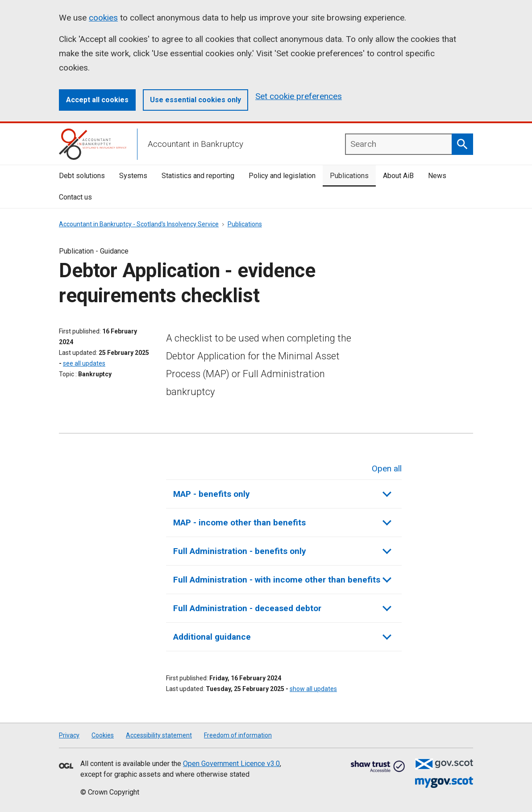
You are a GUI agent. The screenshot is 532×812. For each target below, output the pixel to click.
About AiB (398, 176)
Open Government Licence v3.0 (231, 764)
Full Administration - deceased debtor (282, 608)
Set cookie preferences (299, 96)
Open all (387, 468)
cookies (103, 18)
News (437, 176)
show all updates (313, 689)
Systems (133, 176)
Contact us (75, 197)
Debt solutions (82, 176)
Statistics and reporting (198, 176)
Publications (349, 176)
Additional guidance (282, 636)
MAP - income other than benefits (282, 522)
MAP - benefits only (282, 493)
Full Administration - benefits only (282, 551)
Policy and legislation (282, 176)
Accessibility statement (159, 735)
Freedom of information (238, 735)
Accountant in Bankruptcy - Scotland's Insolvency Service (139, 224)
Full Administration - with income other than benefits (282, 579)
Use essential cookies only (195, 100)
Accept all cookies (97, 100)
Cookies (103, 735)
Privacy (69, 735)
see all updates (84, 363)
